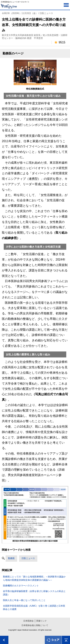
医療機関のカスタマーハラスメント (21, 586)
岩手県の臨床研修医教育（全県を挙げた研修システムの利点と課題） (34, 593)
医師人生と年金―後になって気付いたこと (24, 600)
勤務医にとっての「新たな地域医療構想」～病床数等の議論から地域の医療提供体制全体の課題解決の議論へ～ (34, 578)
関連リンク (42, 621)
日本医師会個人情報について (35, 625)
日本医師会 (28, 621)
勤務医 (11, 558)
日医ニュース (28, 558)
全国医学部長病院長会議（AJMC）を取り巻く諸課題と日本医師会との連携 (34, 608)
